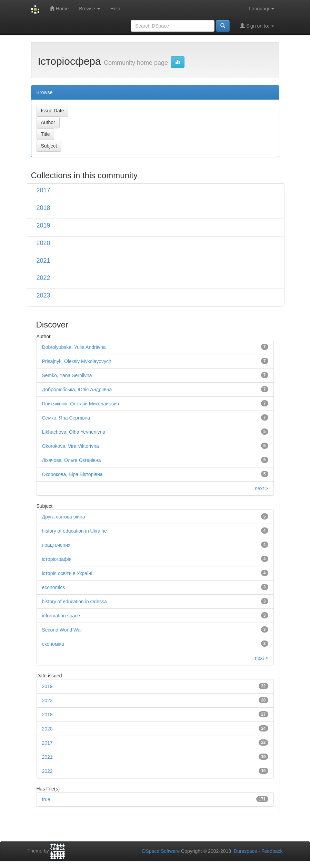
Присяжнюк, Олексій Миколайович (81, 404)
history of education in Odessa (74, 602)
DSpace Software (161, 851)
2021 (43, 261)
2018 (43, 208)
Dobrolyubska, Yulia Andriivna (74, 347)
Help (115, 9)
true (46, 799)
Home (59, 8)
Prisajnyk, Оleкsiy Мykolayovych (77, 361)
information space (61, 616)
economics (54, 587)
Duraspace (246, 851)
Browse (89, 9)
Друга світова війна (64, 517)
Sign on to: (257, 26)
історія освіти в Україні (67, 573)
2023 (43, 295)
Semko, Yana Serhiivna (67, 375)
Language (261, 9)
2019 (43, 225)
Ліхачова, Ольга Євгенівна (72, 460)
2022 (43, 278)
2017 (43, 190)
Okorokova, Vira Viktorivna (71, 446)
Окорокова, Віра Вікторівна (72, 474)
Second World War (62, 630)
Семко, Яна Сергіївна (66, 418)
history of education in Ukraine (74, 531)
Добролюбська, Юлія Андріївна (77, 390)
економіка (53, 644)
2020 (43, 243)
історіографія (57, 559)
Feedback (272, 851)
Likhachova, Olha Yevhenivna (74, 432)
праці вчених (56, 545)
